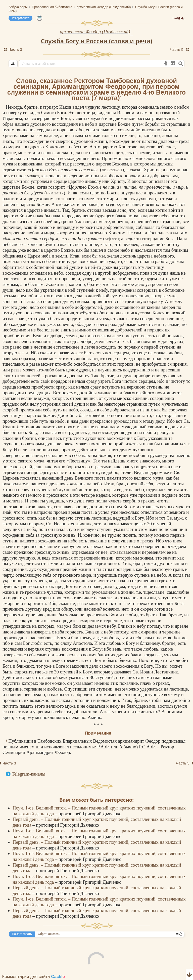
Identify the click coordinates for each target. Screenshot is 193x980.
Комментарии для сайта (34, 977)
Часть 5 (177, 49)
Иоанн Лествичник (21, 427)
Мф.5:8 (111, 239)
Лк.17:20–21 (112, 170)
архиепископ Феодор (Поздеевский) (95, 32)
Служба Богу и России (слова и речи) (96, 41)
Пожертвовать (20, 18)
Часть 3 (15, 49)
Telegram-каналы (29, 774)
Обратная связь (49, 934)
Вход (178, 18)
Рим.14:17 (55, 193)
